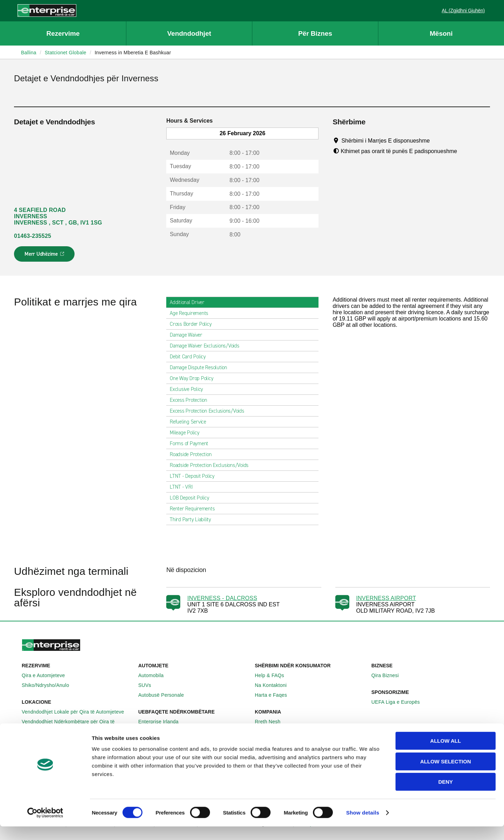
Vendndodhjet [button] (189, 33)
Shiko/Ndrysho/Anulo (49, 685)
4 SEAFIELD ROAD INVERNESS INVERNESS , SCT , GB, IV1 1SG (58, 216)
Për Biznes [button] (315, 33)
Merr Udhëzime (45, 256)
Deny (446, 795)
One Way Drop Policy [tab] (194, 378)
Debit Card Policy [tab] (191, 357)
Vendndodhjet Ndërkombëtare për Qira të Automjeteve (77, 725)
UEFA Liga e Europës (400, 702)
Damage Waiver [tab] (189, 335)
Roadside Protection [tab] (193, 454)
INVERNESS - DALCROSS (222, 598)
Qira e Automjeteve (47, 675)
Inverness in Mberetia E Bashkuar (133, 53)
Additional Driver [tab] (190, 302)
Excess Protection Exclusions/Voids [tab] (210, 411)
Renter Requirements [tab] (195, 509)
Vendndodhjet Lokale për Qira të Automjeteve (77, 712)
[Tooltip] (436, 140)
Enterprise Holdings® (283, 731)
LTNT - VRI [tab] (184, 487)
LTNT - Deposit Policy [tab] (195, 476)
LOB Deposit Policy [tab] (192, 498)
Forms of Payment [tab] (192, 443)
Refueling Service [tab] (191, 422)
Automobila (155, 675)
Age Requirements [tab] (192, 313)
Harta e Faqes (275, 695)
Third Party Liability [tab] (193, 519)
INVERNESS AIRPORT (386, 598)
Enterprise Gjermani (165, 731)
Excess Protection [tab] (191, 400)
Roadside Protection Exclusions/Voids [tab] (212, 465)
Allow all (446, 754)
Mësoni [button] (441, 33)
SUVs (149, 685)
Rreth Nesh (271, 722)
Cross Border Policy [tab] (193, 324)
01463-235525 (33, 236)
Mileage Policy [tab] (187, 433)
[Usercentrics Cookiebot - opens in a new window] (45, 826)
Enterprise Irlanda (162, 722)
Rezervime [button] (63, 33)
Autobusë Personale (165, 695)
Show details (363, 826)
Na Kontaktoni (275, 685)
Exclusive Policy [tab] (189, 389)
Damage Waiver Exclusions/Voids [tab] (207, 346)
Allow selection (446, 775)
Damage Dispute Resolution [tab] (201, 367)
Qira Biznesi (389, 675)
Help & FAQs (273, 675)
